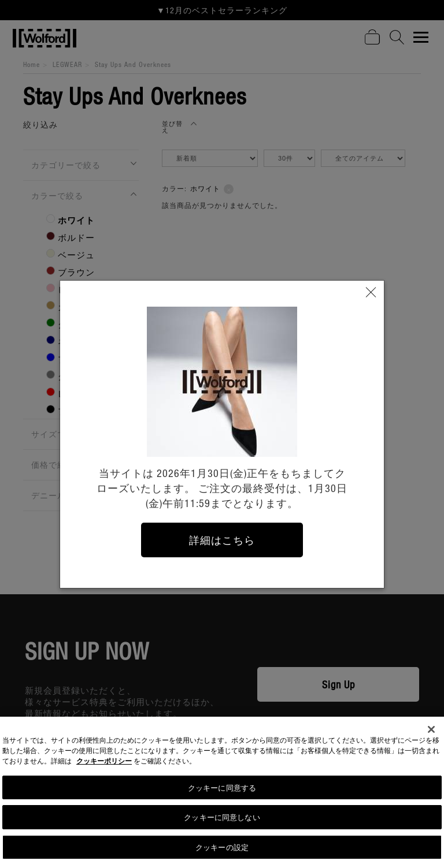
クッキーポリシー (104, 765)
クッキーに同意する (222, 791)
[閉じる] (431, 733)
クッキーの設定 (222, 852)
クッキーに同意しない (222, 822)
